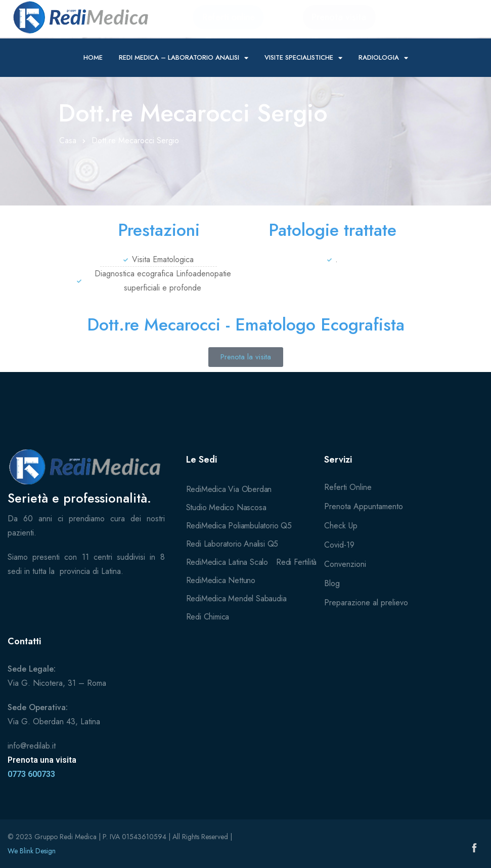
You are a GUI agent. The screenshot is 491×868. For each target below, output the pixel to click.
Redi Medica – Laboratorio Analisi (184, 58)
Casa (68, 140)
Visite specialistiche (303, 58)
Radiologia (383, 58)
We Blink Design (32, 851)
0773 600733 (31, 774)
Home (93, 57)
